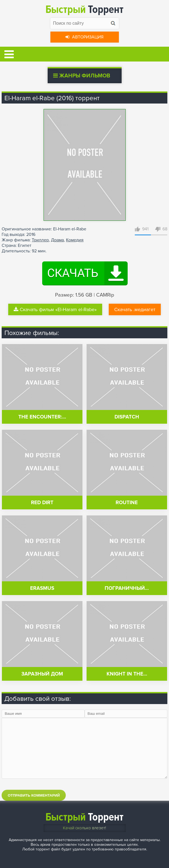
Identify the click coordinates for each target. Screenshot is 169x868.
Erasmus (42, 588)
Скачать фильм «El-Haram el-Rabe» (55, 309)
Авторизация (84, 37)
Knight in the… (127, 674)
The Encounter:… (42, 417)
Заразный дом (42, 674)
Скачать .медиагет (135, 309)
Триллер (40, 240)
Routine (127, 503)
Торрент (84, 9)
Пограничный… (127, 588)
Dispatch (127, 417)
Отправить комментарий (34, 795)
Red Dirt (42, 503)
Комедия (75, 240)
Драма (57, 240)
